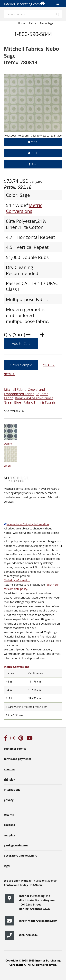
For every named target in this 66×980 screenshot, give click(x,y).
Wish (34, 142)
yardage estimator (16, 845)
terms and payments (17, 759)
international (13, 790)
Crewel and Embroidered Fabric (24, 392)
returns (9, 815)
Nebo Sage (47, 23)
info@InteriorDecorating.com (38, 921)
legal (7, 866)
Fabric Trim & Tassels (40, 402)
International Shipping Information (26, 524)
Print (34, 153)
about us (10, 769)
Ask (34, 164)
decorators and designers (20, 856)
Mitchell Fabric (15, 390)
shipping (9, 779)
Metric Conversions (24, 208)
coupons (9, 825)
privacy (9, 800)
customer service (15, 749)
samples (9, 835)
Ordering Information (17, 580)
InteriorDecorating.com (24, 3)
